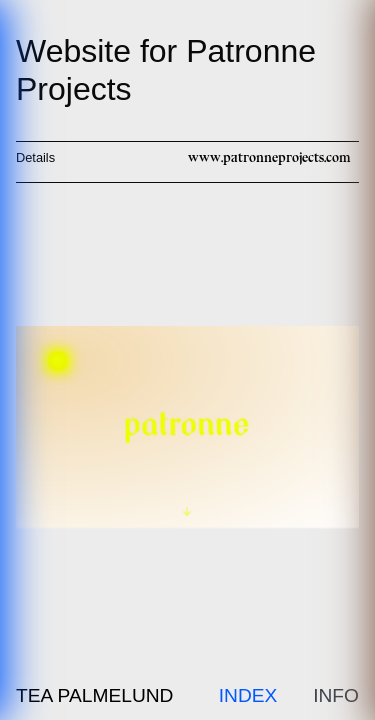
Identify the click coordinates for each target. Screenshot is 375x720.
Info (336, 695)
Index (248, 695)
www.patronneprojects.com (269, 157)
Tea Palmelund (94, 695)
